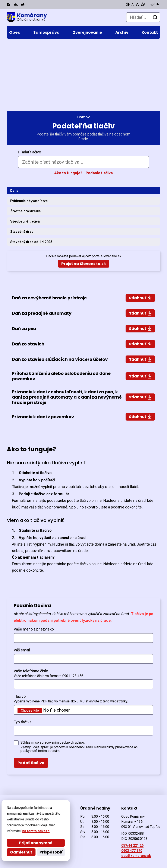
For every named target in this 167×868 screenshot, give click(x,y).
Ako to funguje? (68, 108)
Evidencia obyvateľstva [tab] (29, 135)
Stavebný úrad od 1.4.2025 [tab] (31, 176)
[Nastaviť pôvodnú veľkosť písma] (137, 4)
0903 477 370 (132, 785)
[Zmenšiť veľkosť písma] (133, 4)
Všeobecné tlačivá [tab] (25, 156)
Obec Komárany (58, 851)
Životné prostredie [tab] (26, 146)
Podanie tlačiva (99, 108)
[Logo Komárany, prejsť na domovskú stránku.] (27, 17)
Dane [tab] (14, 125)
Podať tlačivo (31, 697)
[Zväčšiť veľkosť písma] (143, 4)
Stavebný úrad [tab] (22, 166)
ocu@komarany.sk (136, 790)
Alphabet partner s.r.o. (65, 845)
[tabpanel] (83, 292)
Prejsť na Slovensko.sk (84, 198)
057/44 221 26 (132, 780)
